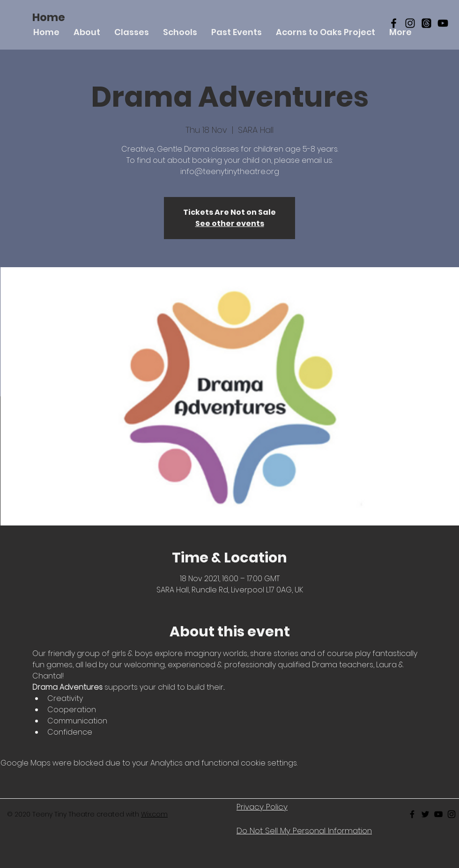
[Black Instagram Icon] (410, 23)
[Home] (49, 17)
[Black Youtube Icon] (438, 814)
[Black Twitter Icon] (425, 814)
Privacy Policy (262, 807)
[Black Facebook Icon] (394, 23)
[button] (132, 32)
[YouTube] (443, 23)
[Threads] (426, 23)
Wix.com (154, 814)
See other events (230, 223)
